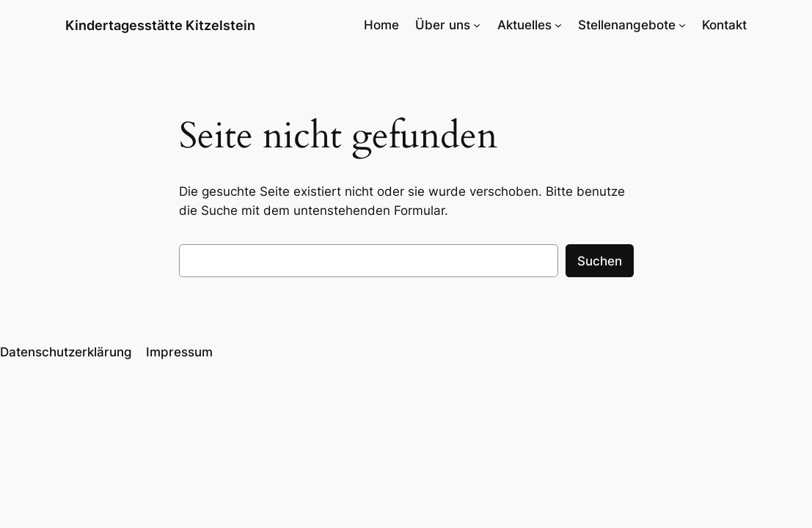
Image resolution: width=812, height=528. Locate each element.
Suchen (600, 261)
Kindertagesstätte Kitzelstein (160, 25)
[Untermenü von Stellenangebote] (682, 25)
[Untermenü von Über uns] (477, 25)
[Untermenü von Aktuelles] (558, 25)
